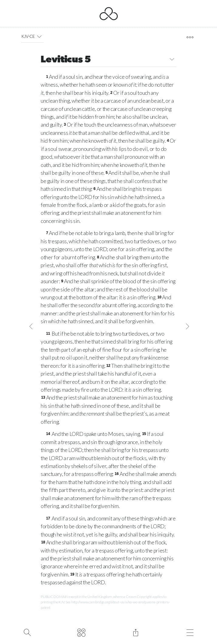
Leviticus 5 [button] (108, 60)
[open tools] (190, 37)
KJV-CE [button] (33, 36)
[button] (39, 36)
